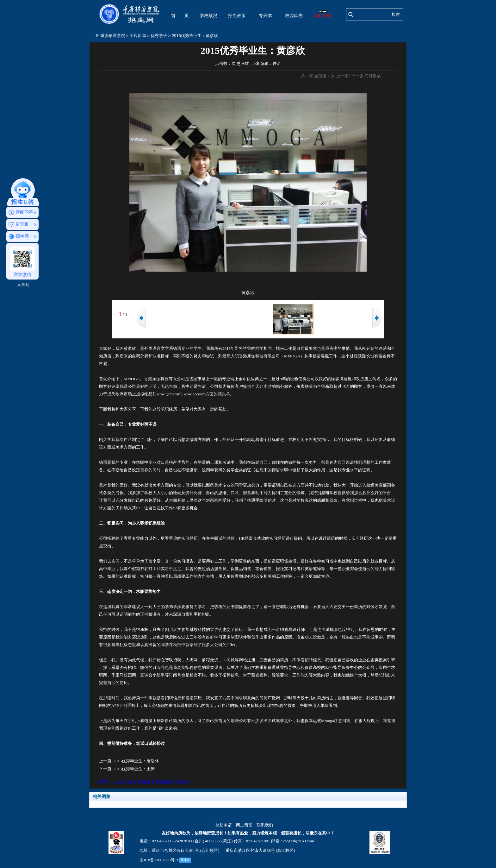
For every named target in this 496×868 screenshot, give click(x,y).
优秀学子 (159, 36)
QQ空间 (120, 782)
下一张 (357, 76)
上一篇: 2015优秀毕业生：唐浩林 (129, 761)
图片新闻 (138, 36)
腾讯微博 (164, 782)
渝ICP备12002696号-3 (159, 860)
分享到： (104, 782)
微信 (133, 782)
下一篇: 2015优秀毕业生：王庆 (127, 769)
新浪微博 (146, 782)
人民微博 (181, 782)
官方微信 (22, 262)
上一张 (342, 76)
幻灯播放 (373, 76)
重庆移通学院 (113, 36)
